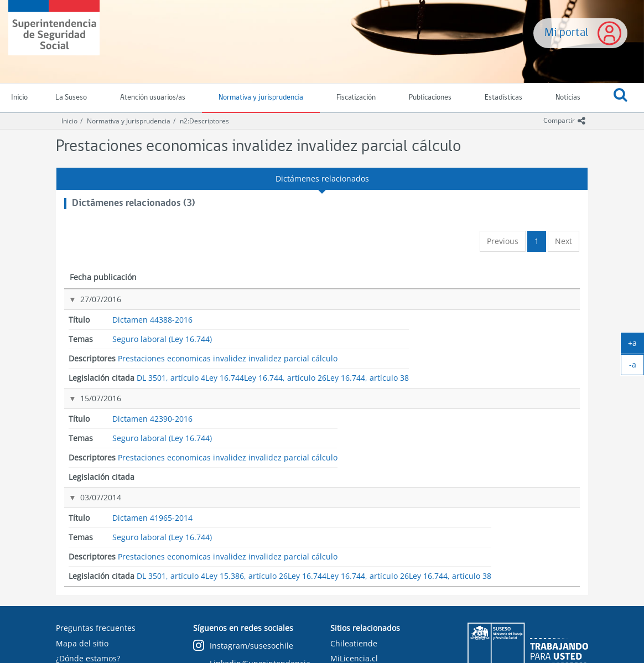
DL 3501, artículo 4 (520, 300)
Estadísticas (503, 98)
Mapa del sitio (82, 599)
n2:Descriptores (204, 121)
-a (637, 367)
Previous (503, 241)
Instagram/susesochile (243, 601)
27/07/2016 (89, 299)
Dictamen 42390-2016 (206, 373)
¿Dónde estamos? (88, 613)
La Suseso (71, 98)
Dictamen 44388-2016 (206, 299)
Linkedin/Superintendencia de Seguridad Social (252, 624)
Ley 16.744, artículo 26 (526, 332)
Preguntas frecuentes (96, 583)
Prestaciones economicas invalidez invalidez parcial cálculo (419, 310)
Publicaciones (430, 98)
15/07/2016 (89, 373)
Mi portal (567, 33)
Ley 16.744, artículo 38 (526, 348)
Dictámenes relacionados (322, 178)
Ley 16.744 (507, 316)
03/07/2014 (89, 418)
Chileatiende (354, 599)
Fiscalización (356, 98)
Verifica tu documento (97, 644)
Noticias (568, 98)
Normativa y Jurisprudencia (129, 121)
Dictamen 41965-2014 (206, 418)
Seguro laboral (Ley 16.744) (313, 305)
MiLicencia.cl (354, 613)
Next (563, 241)
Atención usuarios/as (153, 98)
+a (636, 345)
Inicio (69, 121)
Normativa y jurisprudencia (261, 98)
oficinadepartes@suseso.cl (105, 629)
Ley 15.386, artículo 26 (526, 435)
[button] (620, 98)
